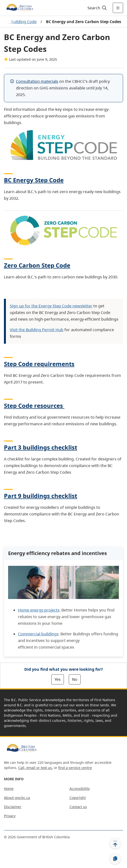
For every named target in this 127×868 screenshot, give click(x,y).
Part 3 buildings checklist (41, 447)
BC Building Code (21, 22)
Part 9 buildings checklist (41, 496)
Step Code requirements (39, 364)
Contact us (78, 807)
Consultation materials (37, 81)
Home (9, 789)
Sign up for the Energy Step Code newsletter (51, 306)
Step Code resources (34, 406)
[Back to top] (115, 843)
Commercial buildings (38, 634)
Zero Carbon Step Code (37, 265)
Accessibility (80, 789)
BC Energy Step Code (34, 180)
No (75, 679)
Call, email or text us (35, 768)
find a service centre (75, 768)
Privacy (10, 816)
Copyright (78, 798)
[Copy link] (115, 859)
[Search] (96, 8)
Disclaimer (13, 807)
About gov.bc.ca (17, 798)
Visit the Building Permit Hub (37, 330)
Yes (58, 679)
